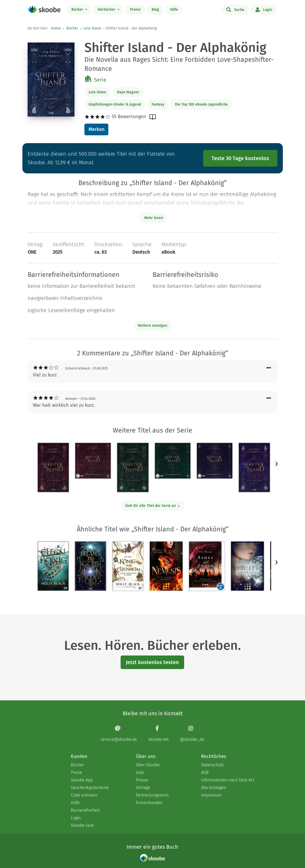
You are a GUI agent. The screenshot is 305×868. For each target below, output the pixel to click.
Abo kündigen (214, 788)
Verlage (143, 788)
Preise (135, 10)
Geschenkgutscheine (90, 788)
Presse (142, 780)
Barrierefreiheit (85, 810)
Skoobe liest (82, 825)
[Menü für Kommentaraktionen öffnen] (269, 368)
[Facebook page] (158, 734)
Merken (97, 129)
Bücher (78, 10)
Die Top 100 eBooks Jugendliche (201, 104)
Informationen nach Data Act (228, 780)
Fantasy (158, 104)
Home (56, 28)
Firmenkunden (149, 803)
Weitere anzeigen (152, 326)
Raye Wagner (128, 92)
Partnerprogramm (152, 795)
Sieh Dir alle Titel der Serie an (152, 506)
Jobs (140, 772)
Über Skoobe (148, 765)
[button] (277, 464)
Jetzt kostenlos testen (152, 662)
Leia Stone (92, 28)
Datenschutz (212, 765)
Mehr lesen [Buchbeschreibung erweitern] (154, 218)
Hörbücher (107, 10)
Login (264, 9)
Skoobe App (82, 780)
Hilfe (174, 10)
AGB (205, 772)
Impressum (211, 795)
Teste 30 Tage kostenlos (240, 158)
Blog (155, 10)
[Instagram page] (192, 734)
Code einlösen (84, 795)
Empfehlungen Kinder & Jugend (115, 104)
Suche (235, 9)
